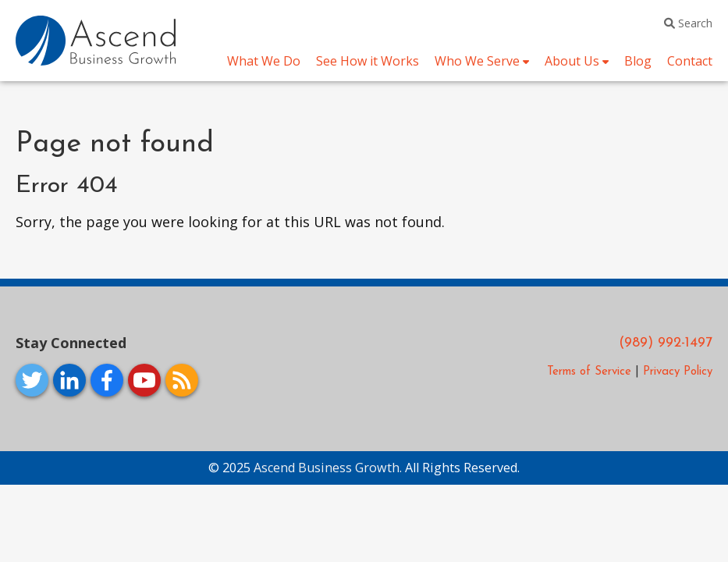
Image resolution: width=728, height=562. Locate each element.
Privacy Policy (678, 372)
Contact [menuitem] (690, 61)
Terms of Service (589, 372)
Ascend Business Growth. (329, 468)
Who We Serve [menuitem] (477, 61)
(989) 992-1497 (666, 343)
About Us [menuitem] (572, 61)
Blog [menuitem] (638, 61)
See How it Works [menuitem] (368, 61)
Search (688, 23)
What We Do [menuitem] (264, 61)
